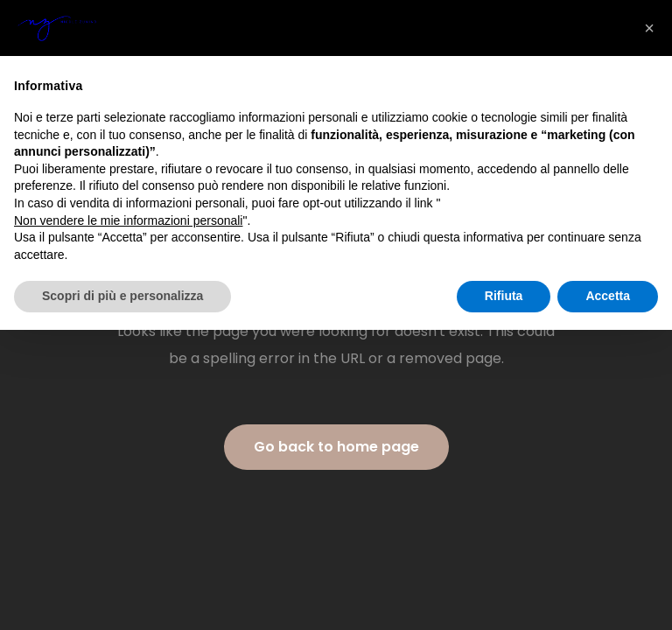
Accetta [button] (608, 296)
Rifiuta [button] (504, 296)
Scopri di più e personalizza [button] (122, 296)
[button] (649, 28)
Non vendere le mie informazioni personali (128, 220)
